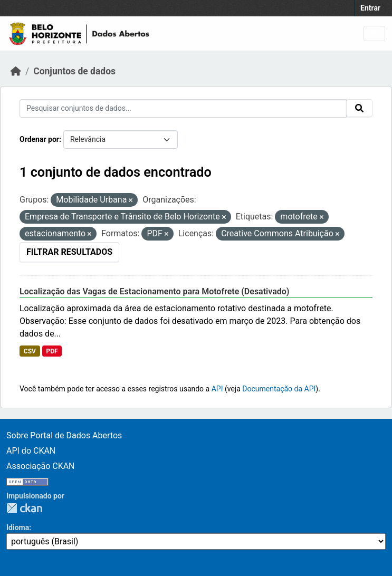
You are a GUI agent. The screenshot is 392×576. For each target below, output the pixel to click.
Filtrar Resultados (69, 252)
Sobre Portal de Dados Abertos (64, 435)
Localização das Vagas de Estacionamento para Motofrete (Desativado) (154, 291)
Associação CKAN (41, 466)
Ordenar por (39, 139)
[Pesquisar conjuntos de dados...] (183, 108)
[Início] (16, 71)
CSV (30, 351)
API (217, 389)
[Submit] (359, 108)
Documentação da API (279, 389)
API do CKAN (31, 451)
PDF (52, 351)
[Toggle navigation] (374, 33)
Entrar (370, 8)
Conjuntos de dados (74, 71)
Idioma (18, 527)
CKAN (24, 508)
